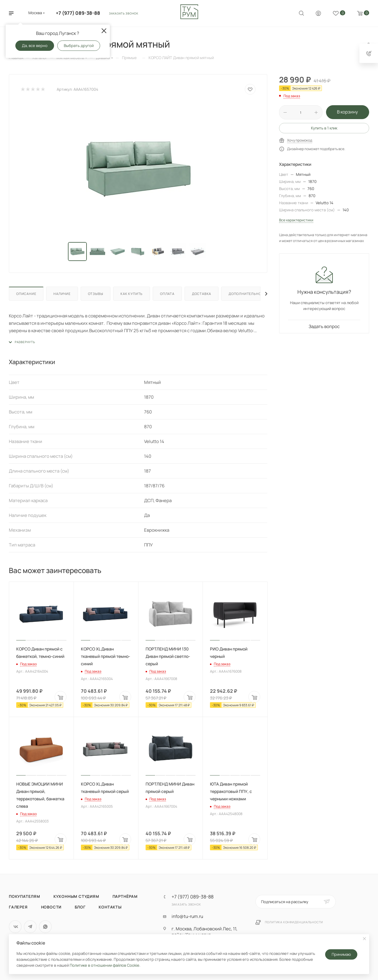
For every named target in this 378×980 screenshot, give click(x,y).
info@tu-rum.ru (187, 916)
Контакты (110, 907)
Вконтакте (15, 927)
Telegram (30, 927)
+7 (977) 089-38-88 (78, 13)
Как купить (132, 294)
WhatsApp (45, 927)
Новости (51, 907)
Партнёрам (125, 896)
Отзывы (96, 294)
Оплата (167, 294)
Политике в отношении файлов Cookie (105, 965)
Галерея (18, 907)
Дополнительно (245, 294)
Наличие (62, 294)
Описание (26, 294)
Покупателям (25, 896)
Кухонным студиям (76, 896)
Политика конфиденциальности (294, 922)
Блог (80, 907)
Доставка (202, 294)
